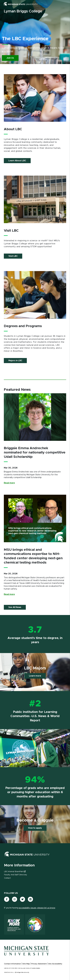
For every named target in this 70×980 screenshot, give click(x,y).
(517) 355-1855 (13, 968)
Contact (7, 878)
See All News (15, 607)
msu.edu (23, 968)
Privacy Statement (39, 964)
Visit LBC (13, 256)
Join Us (10, 58)
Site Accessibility (55, 964)
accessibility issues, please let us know (37, 908)
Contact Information (13, 964)
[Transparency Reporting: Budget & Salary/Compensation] (35, 924)
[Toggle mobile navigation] (64, 4)
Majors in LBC (15, 361)
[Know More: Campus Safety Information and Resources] (14, 924)
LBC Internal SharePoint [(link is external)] (15, 872)
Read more (9, 483)
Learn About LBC (17, 161)
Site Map (26, 964)
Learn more (35, 676)
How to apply (35, 828)
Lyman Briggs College (23, 11)
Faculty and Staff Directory (16, 875)
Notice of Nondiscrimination (33, 968)
